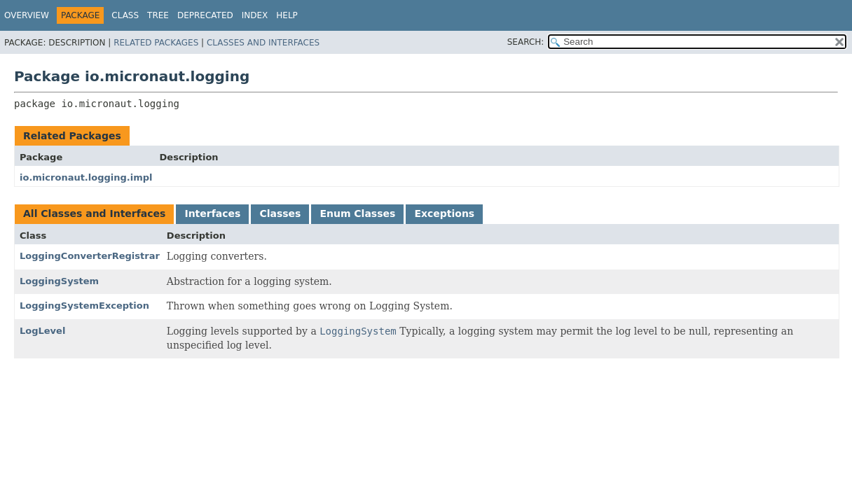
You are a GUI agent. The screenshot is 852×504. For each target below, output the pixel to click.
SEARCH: (526, 42)
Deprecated (205, 15)
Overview (27, 15)
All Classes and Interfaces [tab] (94, 213)
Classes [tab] (280, 213)
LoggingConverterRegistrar (90, 256)
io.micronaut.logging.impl (86, 177)
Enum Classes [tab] (357, 213)
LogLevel (42, 331)
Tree (158, 15)
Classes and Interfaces (263, 43)
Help (287, 15)
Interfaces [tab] (212, 213)
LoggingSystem (59, 281)
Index (255, 15)
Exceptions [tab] (444, 213)
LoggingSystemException (84, 306)
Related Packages (156, 43)
